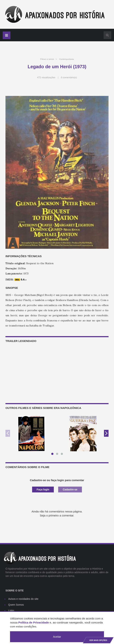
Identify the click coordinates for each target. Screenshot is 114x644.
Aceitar (57, 637)
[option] (31, 434)
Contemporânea (66, 59)
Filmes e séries (47, 59)
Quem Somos (16, 605)
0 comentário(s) (69, 78)
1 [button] (53, 455)
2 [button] (58, 455)
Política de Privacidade (34, 622)
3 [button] (63, 455)
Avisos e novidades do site (23, 599)
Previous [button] (8, 433)
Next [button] (106, 433)
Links (11, 611)
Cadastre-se (70, 490)
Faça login (43, 490)
